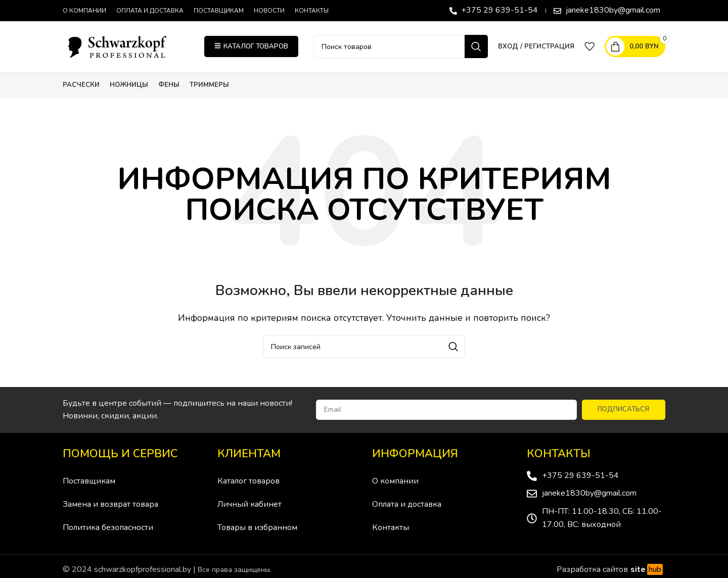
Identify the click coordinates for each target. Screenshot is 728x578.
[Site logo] (126, 47)
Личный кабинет (249, 506)
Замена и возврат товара (110, 506)
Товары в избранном (257, 529)
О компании (395, 483)
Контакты (391, 529)
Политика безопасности (108, 529)
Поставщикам (89, 483)
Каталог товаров (248, 483)
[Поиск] (401, 47)
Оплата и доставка (407, 506)
